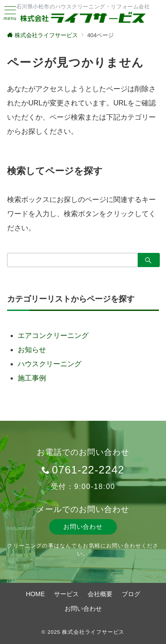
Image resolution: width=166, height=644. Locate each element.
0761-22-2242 (88, 470)
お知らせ (32, 350)
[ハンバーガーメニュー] (10, 14)
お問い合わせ (83, 527)
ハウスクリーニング (50, 364)
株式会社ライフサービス (93, 632)
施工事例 (32, 378)
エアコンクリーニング (53, 336)
